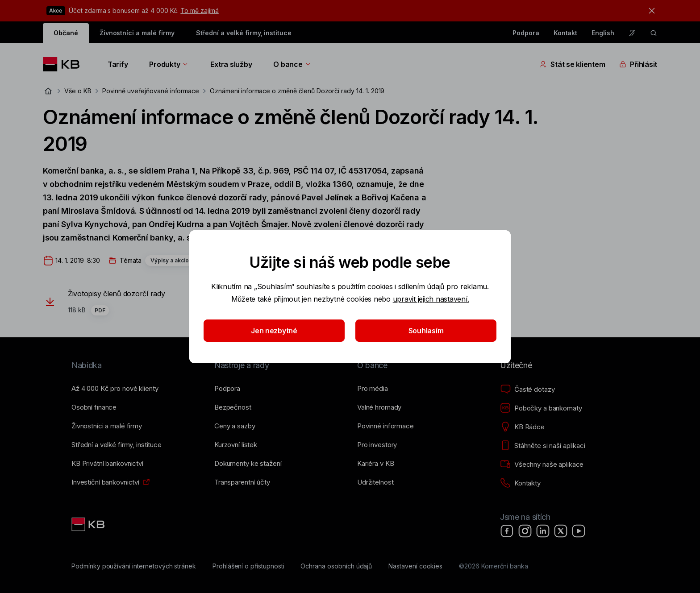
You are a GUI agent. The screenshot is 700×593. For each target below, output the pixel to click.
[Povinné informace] (385, 426)
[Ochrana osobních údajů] (336, 566)
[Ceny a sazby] (235, 426)
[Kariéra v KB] (375, 464)
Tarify (118, 64)
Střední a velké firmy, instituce (244, 33)
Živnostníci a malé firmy (137, 33)
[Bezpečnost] (233, 407)
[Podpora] (227, 389)
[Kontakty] (520, 483)
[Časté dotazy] (527, 390)
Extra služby (231, 64)
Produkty (169, 64)
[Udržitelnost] (375, 482)
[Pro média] (373, 389)
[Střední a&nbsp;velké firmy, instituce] (117, 445)
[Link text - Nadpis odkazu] (89, 524)
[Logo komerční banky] (65, 64)
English (603, 33)
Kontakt (566, 33)
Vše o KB (78, 91)
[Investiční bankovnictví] (105, 482)
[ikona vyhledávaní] (654, 33)
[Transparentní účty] (242, 482)
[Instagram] (525, 531)
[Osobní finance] (94, 407)
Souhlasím (426, 331)
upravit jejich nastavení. (431, 299)
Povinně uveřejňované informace (151, 91)
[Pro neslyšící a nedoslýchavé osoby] (632, 33)
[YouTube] (579, 531)
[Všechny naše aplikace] (542, 464)
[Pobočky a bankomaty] (541, 408)
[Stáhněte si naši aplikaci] (543, 446)
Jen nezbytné (274, 331)
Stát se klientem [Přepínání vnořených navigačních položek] (572, 64)
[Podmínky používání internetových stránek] (134, 566)
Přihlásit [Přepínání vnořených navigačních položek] (638, 64)
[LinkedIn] (543, 531)
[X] (561, 531)
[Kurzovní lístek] (236, 445)
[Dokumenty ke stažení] (248, 464)
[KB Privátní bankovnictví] (107, 464)
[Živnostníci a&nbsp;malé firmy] (107, 426)
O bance (292, 64)
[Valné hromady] (379, 407)
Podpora (526, 33)
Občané (66, 33)
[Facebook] (507, 531)
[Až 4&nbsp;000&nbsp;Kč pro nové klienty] (115, 389)
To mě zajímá (199, 10)
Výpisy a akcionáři (175, 260)
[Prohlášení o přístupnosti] (248, 566)
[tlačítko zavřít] (650, 11)
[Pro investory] (377, 445)
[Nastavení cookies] (415, 566)
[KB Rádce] (522, 427)
